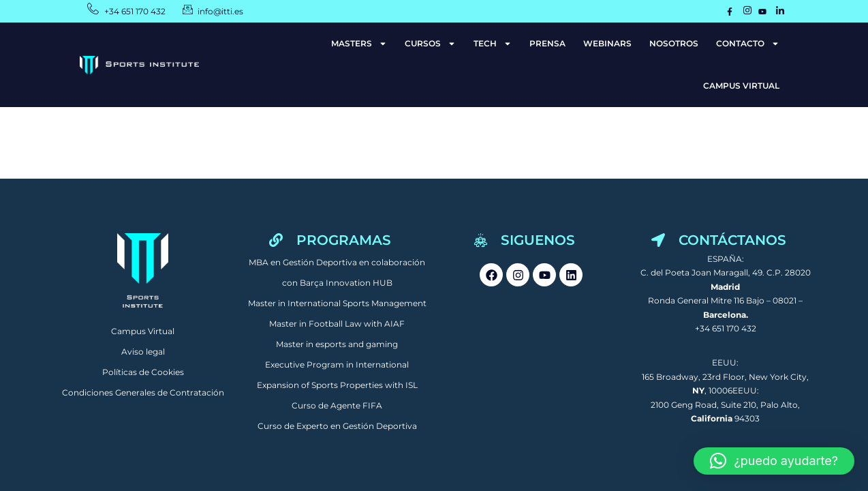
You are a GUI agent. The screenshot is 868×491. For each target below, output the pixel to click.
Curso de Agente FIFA (337, 405)
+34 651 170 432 (135, 11)
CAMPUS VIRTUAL (741, 86)
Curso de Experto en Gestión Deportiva (337, 426)
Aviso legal (143, 352)
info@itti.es (221, 11)
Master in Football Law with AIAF (337, 324)
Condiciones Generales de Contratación (143, 392)
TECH (493, 44)
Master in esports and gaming (337, 344)
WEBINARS (607, 43)
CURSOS (430, 44)
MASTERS (359, 44)
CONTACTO (748, 44)
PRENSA (547, 43)
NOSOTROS (674, 43)
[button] (774, 461)
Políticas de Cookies (143, 372)
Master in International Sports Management (337, 303)
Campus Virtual (143, 331)
